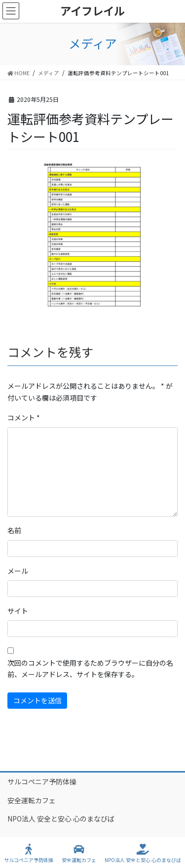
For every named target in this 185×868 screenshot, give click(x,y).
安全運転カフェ (32, 800)
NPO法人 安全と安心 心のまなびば (61, 819)
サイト (18, 611)
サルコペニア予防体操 (42, 781)
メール (18, 571)
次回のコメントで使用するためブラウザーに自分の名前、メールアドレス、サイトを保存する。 (90, 669)
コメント (24, 417)
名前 (14, 530)
